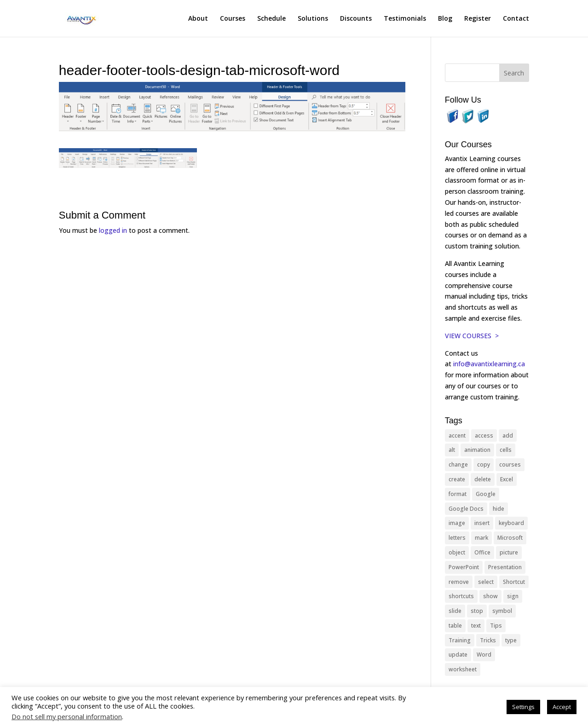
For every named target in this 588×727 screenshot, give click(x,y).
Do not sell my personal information (67, 716)
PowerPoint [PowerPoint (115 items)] (464, 567)
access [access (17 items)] (484, 436)
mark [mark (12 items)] (481, 538)
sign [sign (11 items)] (513, 596)
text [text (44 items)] (476, 626)
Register (478, 19)
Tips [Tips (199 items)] (496, 626)
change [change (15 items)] (458, 464)
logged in (113, 230)
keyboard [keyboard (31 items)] (511, 523)
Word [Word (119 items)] (484, 655)
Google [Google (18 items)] (486, 494)
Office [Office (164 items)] (482, 552)
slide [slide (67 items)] (455, 611)
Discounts (356, 19)
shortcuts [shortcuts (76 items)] (461, 596)
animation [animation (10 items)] (477, 450)
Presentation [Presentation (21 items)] (505, 567)
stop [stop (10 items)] (477, 611)
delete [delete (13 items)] (483, 479)
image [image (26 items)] (457, 523)
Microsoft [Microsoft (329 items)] (510, 538)
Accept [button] (562, 707)
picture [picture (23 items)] (509, 552)
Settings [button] (523, 707)
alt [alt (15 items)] (452, 450)
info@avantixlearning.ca (490, 364)
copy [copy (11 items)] (484, 464)
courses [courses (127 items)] (510, 464)
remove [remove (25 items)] (459, 582)
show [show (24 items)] (490, 596)
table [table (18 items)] (455, 626)
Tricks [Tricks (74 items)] (488, 640)
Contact (516, 19)
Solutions (313, 19)
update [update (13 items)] (458, 655)
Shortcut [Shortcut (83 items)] (514, 582)
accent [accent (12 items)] (457, 436)
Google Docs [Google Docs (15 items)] (466, 509)
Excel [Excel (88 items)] (507, 479)
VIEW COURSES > (472, 336)
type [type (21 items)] (511, 640)
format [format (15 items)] (458, 494)
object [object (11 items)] (457, 552)
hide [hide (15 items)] (499, 509)
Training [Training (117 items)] (460, 640)
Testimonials (405, 19)
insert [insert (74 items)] (482, 523)
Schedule (271, 19)
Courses (233, 19)
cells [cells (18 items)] (506, 450)
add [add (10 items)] (508, 436)
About (198, 19)
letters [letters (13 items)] (457, 538)
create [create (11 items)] (457, 479)
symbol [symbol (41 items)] (502, 611)
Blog (445, 19)
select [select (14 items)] (486, 582)
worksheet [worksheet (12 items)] (463, 669)
